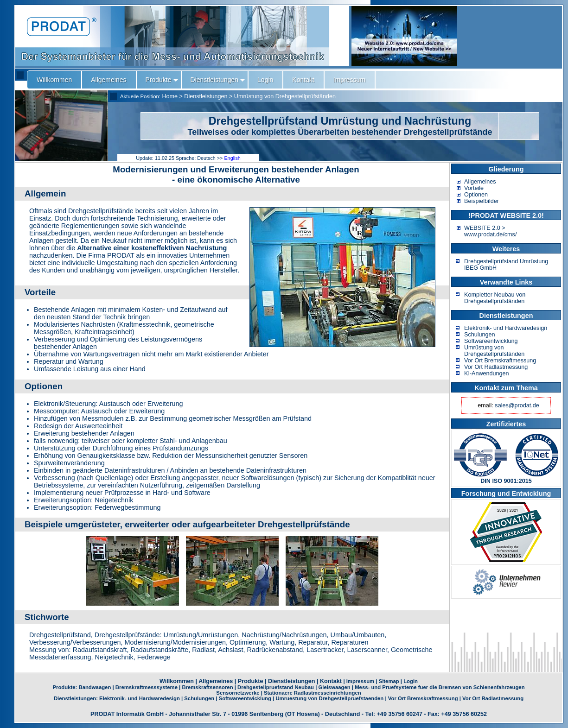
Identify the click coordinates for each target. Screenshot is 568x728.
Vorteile (474, 188)
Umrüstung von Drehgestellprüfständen (285, 96)
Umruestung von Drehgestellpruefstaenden (329, 698)
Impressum (360, 681)
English (232, 158)
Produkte (251, 681)
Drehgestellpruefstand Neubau (276, 687)
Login (411, 681)
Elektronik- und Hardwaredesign (506, 328)
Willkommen (177, 681)
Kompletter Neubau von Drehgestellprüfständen (495, 298)
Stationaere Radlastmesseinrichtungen (313, 693)
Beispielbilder (482, 201)
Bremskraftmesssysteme (147, 687)
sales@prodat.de (517, 405)
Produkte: (65, 687)
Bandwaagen (95, 687)
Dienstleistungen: (77, 698)
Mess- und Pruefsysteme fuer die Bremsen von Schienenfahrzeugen (440, 687)
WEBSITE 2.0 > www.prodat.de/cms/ (490, 231)
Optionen (476, 195)
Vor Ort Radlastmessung (496, 367)
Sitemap (389, 681)
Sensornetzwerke (238, 693)
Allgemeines (480, 182)
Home (170, 96)
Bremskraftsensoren (207, 687)
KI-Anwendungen (487, 373)
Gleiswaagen (334, 687)
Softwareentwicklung (491, 341)
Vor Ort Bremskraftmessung (500, 361)
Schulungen (480, 335)
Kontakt (331, 681)
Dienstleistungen (206, 96)
